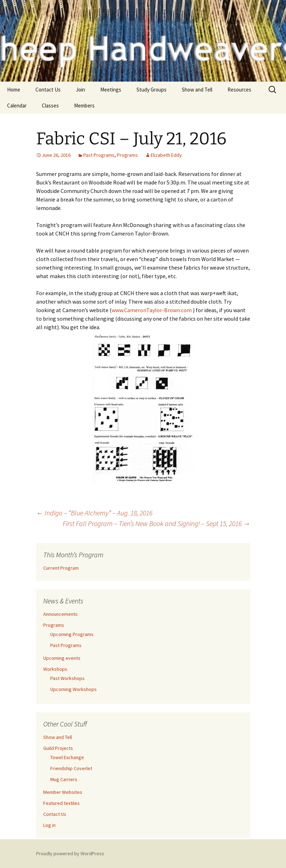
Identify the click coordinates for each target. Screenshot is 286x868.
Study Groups (152, 90)
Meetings (111, 90)
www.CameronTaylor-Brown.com (152, 310)
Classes (50, 106)
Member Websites (63, 792)
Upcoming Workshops (74, 689)
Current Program (61, 568)
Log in (49, 825)
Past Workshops (68, 678)
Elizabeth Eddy (166, 155)
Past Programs (99, 155)
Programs (127, 155)
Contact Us (48, 90)
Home (14, 90)
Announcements (60, 614)
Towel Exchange (67, 757)
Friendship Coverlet (71, 768)
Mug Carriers (64, 779)
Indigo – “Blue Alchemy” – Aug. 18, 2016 (94, 513)
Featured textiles (61, 803)
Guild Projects (58, 748)
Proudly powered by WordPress (70, 853)
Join (80, 90)
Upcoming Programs (72, 634)
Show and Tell (197, 90)
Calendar (17, 106)
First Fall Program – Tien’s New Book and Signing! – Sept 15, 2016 (156, 523)
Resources (239, 90)
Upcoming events (62, 658)
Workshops (55, 669)
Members (84, 106)
